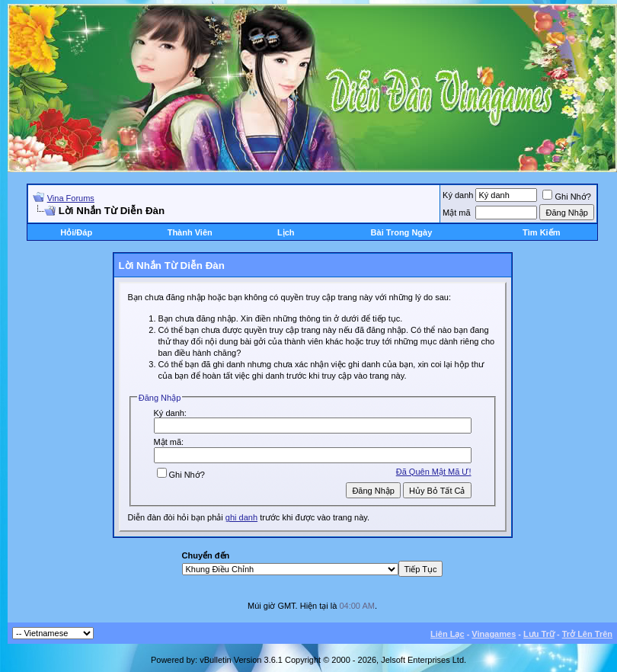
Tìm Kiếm (541, 232)
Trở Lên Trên (587, 634)
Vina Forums (71, 198)
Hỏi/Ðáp (76, 232)
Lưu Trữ (539, 634)
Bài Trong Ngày (402, 232)
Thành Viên (190, 232)
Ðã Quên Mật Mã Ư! (434, 472)
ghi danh (241, 517)
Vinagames (494, 634)
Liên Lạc (448, 634)
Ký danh (458, 195)
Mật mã (457, 213)
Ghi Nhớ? (566, 197)
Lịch (286, 232)
